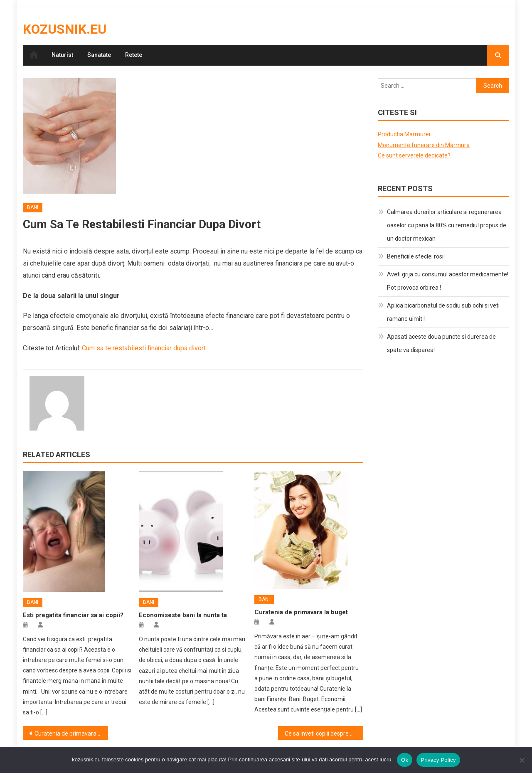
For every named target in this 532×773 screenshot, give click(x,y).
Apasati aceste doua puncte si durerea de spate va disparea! (441, 343)
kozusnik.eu (65, 29)
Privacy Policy (438, 760)
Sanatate (99, 55)
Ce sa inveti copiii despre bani (323, 734)
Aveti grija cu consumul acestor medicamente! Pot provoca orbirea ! (448, 281)
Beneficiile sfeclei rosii (416, 256)
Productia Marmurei (404, 134)
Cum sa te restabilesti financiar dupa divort (144, 348)
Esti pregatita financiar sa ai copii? (73, 615)
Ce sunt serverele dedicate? (414, 155)
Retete (134, 55)
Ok (405, 760)
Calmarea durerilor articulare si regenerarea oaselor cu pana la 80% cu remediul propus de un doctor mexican (447, 225)
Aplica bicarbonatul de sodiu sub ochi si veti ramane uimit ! (443, 312)
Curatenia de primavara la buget (301, 612)
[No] (522, 760)
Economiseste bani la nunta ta (183, 615)
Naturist (62, 55)
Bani (33, 207)
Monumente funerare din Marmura (424, 145)
